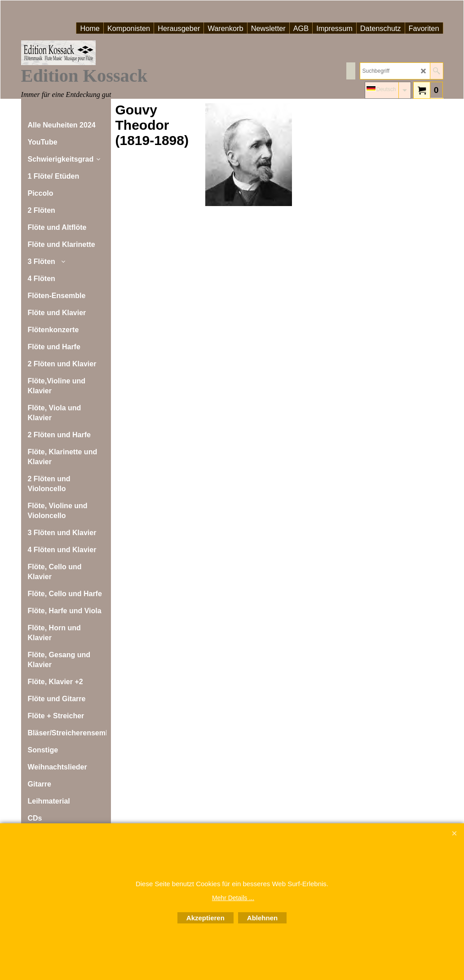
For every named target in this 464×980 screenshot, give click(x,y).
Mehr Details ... (233, 898)
